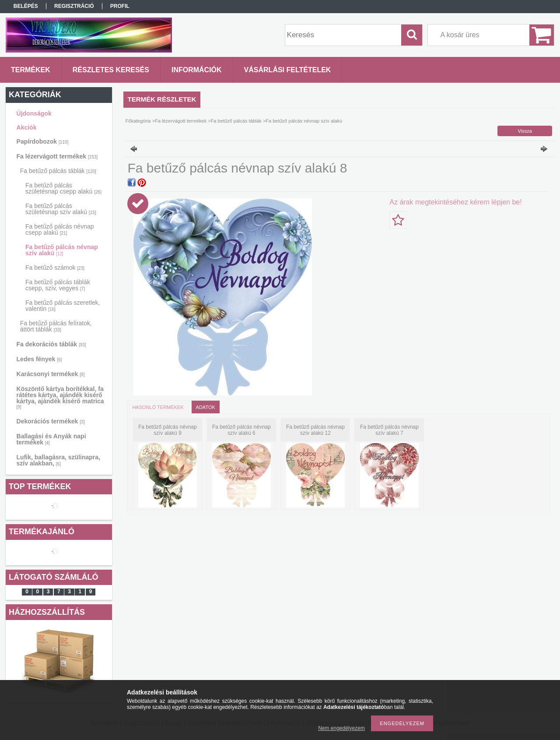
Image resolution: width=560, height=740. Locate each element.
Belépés (26, 6)
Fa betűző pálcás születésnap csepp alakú (63, 188)
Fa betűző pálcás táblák (58, 171)
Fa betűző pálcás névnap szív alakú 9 (168, 430)
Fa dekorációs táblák (51, 344)
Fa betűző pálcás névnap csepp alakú (59, 229)
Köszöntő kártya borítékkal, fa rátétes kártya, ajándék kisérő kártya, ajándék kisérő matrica (60, 397)
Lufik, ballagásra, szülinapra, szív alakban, (58, 460)
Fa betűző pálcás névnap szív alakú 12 (315, 430)
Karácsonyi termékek (51, 374)
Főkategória (138, 121)
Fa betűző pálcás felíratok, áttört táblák (56, 326)
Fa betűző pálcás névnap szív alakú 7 (389, 430)
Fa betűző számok (55, 268)
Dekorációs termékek (51, 421)
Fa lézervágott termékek (57, 156)
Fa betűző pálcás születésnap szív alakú (61, 209)
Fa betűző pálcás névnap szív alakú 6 (241, 430)
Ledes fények (39, 359)
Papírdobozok (43, 141)
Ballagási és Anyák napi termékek (51, 439)
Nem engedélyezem (341, 728)
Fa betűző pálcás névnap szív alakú (62, 250)
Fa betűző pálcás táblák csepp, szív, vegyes (58, 285)
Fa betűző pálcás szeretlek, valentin (63, 306)
